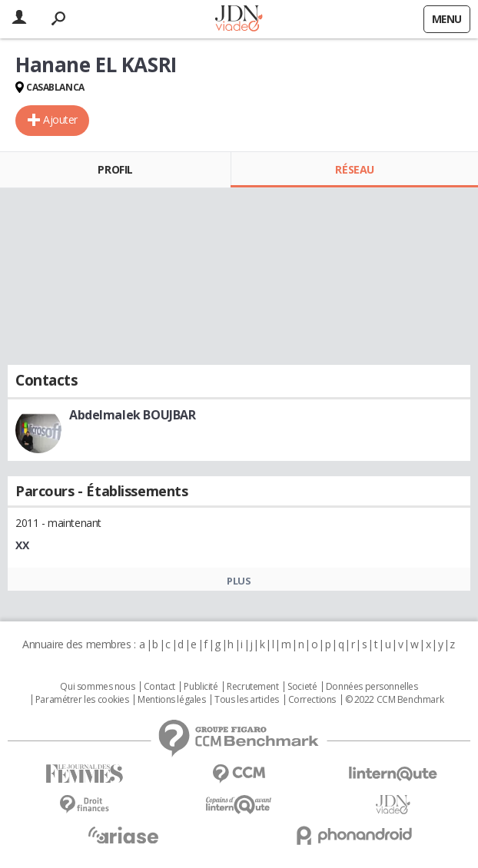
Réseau (354, 169)
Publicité (201, 687)
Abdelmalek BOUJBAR (132, 415)
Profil (115, 169)
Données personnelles (372, 687)
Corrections (312, 700)
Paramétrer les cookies (82, 700)
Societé (302, 687)
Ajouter (60, 119)
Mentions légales (171, 700)
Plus (239, 581)
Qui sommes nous (97, 687)
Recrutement (252, 687)
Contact (159, 687)
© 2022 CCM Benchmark (395, 700)
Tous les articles (247, 700)
